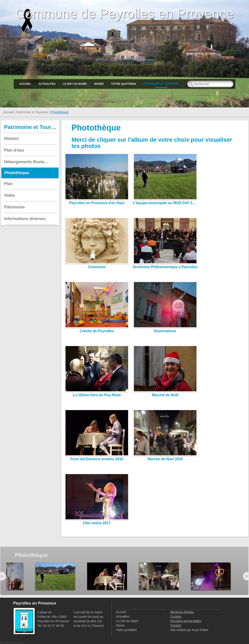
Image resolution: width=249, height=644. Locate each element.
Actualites (47, 84)
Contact (175, 625)
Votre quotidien (123, 84)
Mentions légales (182, 612)
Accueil (25, 84)
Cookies (176, 616)
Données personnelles (186, 621)
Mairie (99, 84)
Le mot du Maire (75, 84)
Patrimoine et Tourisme (161, 84)
